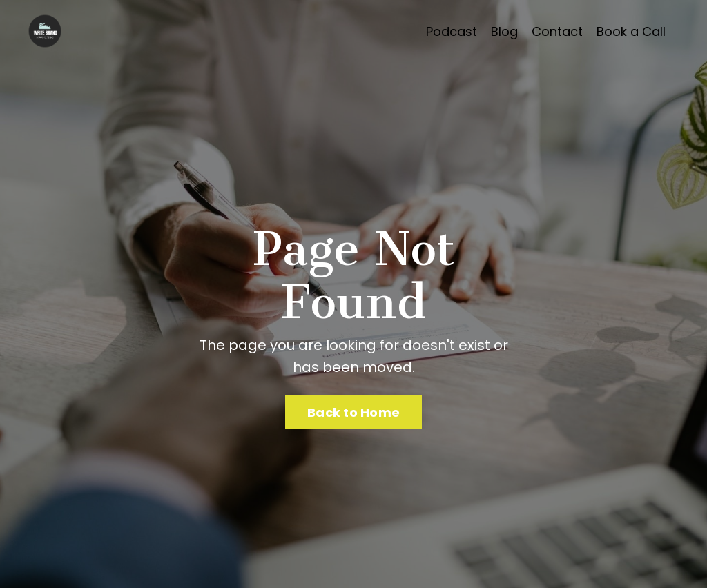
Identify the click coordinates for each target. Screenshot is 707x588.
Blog (504, 31)
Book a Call (631, 31)
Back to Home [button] (353, 412)
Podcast (452, 31)
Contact (557, 31)
